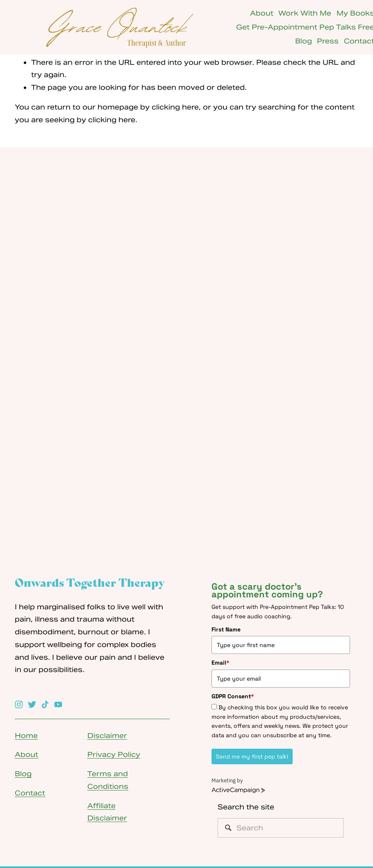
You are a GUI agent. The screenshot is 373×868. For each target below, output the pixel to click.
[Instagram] (19, 704)
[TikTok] (45, 704)
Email (221, 663)
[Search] (281, 828)
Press (328, 41)
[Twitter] (32, 704)
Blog (304, 41)
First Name (226, 629)
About (262, 13)
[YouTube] (58, 704)
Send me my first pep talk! (252, 756)
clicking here (175, 107)
